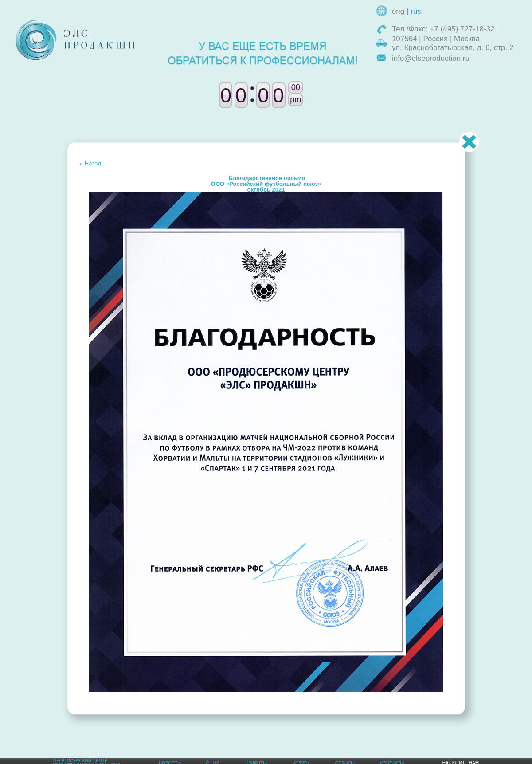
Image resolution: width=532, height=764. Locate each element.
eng (398, 11)
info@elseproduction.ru (431, 58)
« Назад (90, 163)
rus (416, 11)
